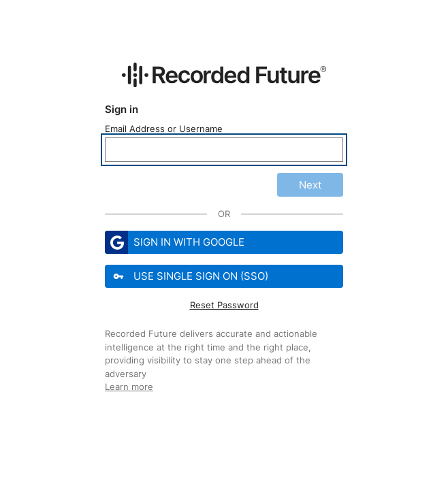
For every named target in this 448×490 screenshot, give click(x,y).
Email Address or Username (164, 129)
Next (310, 185)
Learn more (129, 387)
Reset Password (224, 305)
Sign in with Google (175, 242)
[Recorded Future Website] (224, 75)
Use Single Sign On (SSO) (188, 276)
